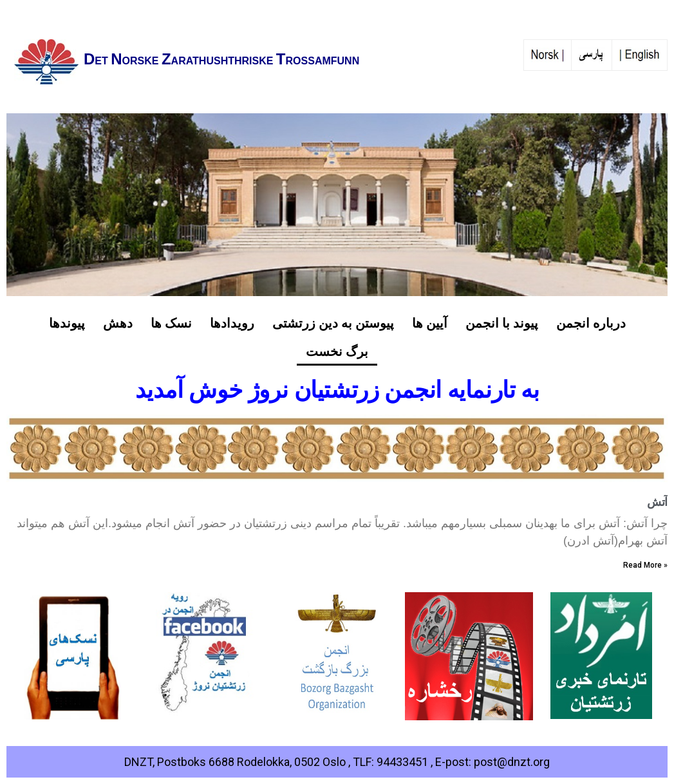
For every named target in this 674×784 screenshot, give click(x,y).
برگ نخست (337, 351)
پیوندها (67, 323)
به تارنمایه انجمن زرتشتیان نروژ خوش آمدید (337, 390)
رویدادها (232, 323)
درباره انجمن (591, 323)
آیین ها (430, 323)
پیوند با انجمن (502, 323)
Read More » (645, 565)
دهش (118, 323)
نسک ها (171, 323)
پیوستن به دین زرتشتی (333, 323)
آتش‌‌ (657, 502)
